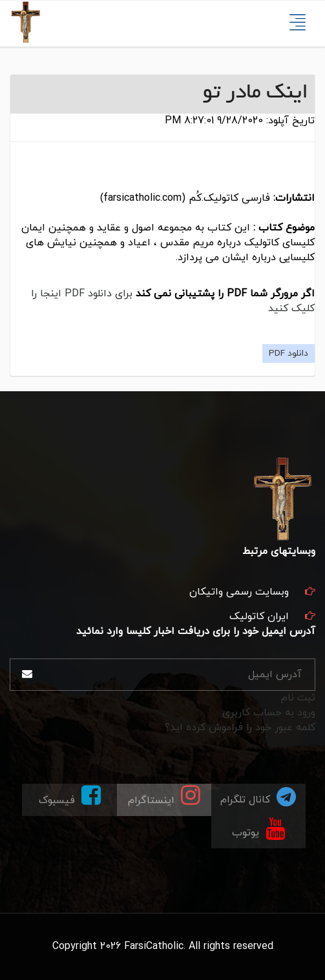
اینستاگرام (164, 796)
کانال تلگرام (258, 796)
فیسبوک (70, 796)
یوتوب (258, 828)
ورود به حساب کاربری (269, 713)
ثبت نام (298, 698)
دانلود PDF (288, 353)
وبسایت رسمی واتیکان (239, 592)
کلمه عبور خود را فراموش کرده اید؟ (240, 728)
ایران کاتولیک (259, 617)
